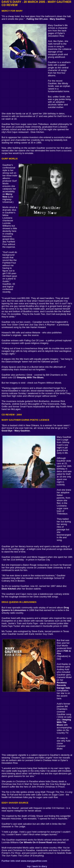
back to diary (40, 866)
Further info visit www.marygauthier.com (24, 861)
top (29, 866)
